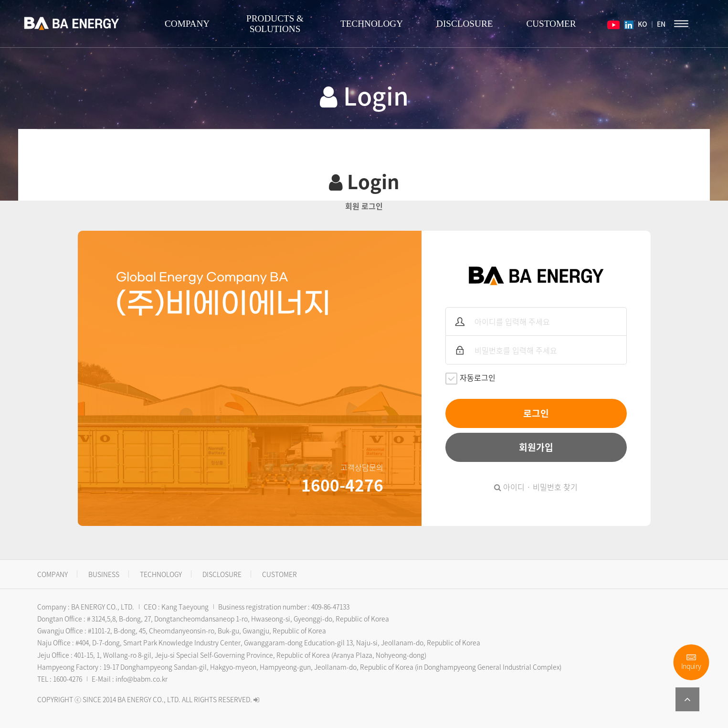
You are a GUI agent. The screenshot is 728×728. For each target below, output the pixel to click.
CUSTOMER (551, 24)
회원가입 (536, 447)
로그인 (536, 413)
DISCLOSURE (464, 24)
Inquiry (691, 662)
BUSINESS (104, 574)
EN (661, 24)
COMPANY (187, 24)
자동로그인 (470, 378)
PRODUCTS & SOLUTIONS (275, 24)
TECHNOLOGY (372, 24)
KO (642, 24)
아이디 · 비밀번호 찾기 (536, 487)
